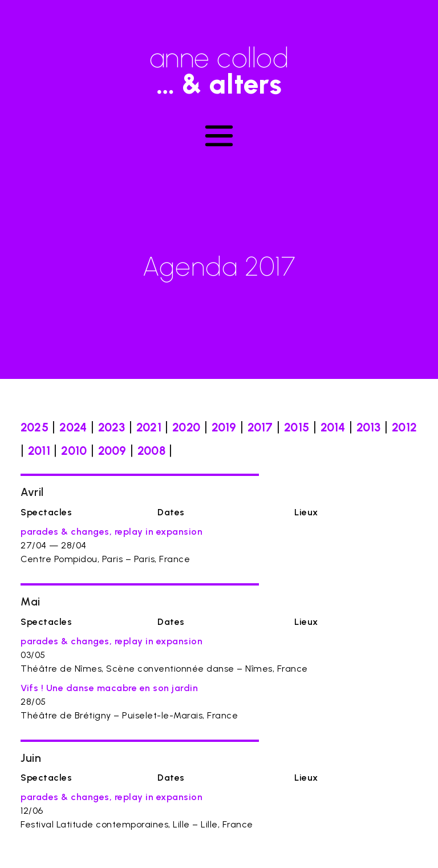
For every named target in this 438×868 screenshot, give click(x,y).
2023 (112, 427)
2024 (73, 427)
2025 (35, 427)
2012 (404, 427)
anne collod (219, 65)
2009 (112, 451)
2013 (369, 427)
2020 (186, 427)
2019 (224, 427)
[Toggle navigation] (219, 136)
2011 (39, 451)
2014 (333, 427)
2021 (149, 427)
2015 (297, 427)
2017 (260, 427)
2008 (151, 451)
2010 (74, 451)
